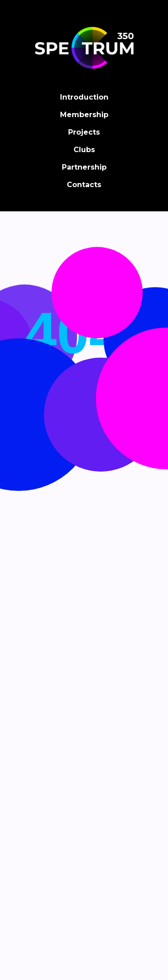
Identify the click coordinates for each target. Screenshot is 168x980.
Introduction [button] (84, 97)
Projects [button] (84, 132)
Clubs (84, 150)
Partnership (84, 167)
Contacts (84, 185)
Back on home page (84, 437)
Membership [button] (84, 115)
